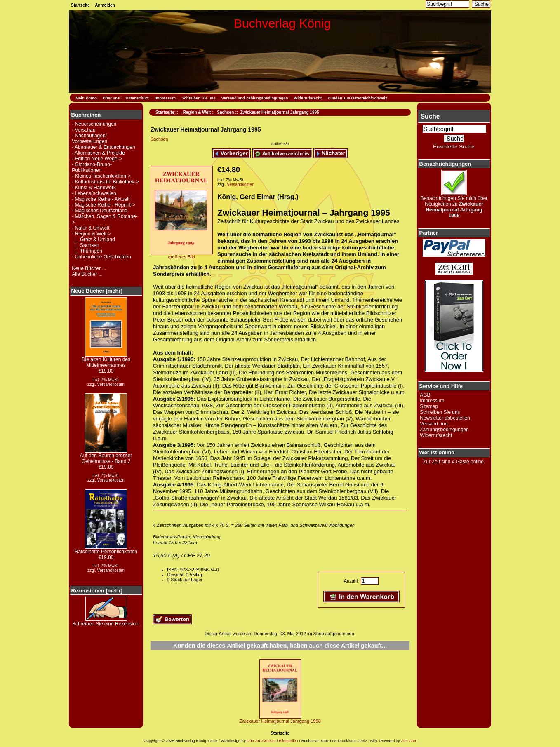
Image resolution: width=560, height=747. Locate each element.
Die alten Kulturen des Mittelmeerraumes (106, 360)
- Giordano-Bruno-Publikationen (92, 167)
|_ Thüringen (87, 251)
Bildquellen (288, 741)
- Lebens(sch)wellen (94, 193)
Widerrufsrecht (308, 98)
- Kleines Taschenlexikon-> (101, 176)
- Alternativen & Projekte (98, 153)
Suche (430, 116)
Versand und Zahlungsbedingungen (255, 98)
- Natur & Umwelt (91, 228)
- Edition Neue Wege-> (97, 159)
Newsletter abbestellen (445, 418)
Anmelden (105, 5)
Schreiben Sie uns (198, 98)
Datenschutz (137, 98)
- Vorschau (84, 130)
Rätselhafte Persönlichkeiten (106, 549)
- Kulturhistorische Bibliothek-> (105, 182)
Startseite (80, 5)
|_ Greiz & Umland (93, 240)
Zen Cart (408, 741)
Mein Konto (86, 98)
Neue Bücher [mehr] (97, 291)
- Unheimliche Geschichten (101, 257)
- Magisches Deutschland (100, 211)
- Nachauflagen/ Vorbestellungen (89, 139)
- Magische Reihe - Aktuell (100, 199)
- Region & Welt (196, 112)
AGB (425, 395)
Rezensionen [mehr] (97, 591)
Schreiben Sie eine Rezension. (106, 621)
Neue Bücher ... (89, 268)
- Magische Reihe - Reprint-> (104, 205)
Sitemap (429, 406)
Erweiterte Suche (454, 147)
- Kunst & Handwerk (94, 188)
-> (91, 234)
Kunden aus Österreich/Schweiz (357, 98)
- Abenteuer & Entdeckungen (103, 147)
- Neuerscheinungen (94, 124)
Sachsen (225, 112)
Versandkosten (111, 384)
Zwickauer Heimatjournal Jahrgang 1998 (280, 721)
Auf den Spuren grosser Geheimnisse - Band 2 (106, 456)
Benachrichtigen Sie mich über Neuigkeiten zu (454, 205)
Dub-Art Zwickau (261, 741)
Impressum (165, 98)
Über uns (111, 98)
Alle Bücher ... (87, 274)
